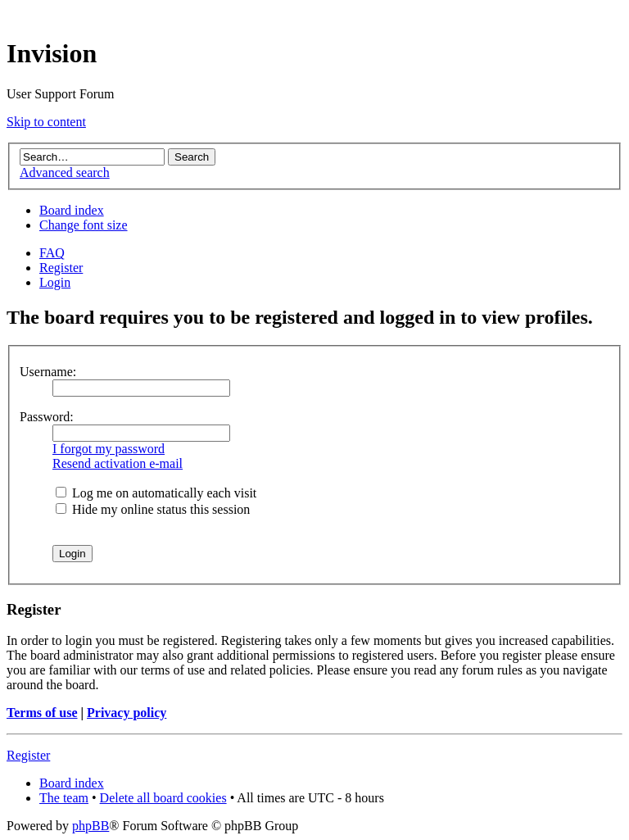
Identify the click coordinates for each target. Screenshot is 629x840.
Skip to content (46, 122)
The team (64, 798)
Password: (47, 417)
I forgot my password (109, 449)
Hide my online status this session (153, 509)
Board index (72, 210)
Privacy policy (127, 713)
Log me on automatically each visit (156, 493)
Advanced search (65, 173)
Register (61, 268)
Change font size (84, 225)
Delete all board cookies (163, 798)
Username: (48, 372)
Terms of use (42, 713)
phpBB (91, 826)
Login (55, 282)
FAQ (52, 253)
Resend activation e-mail (118, 463)
